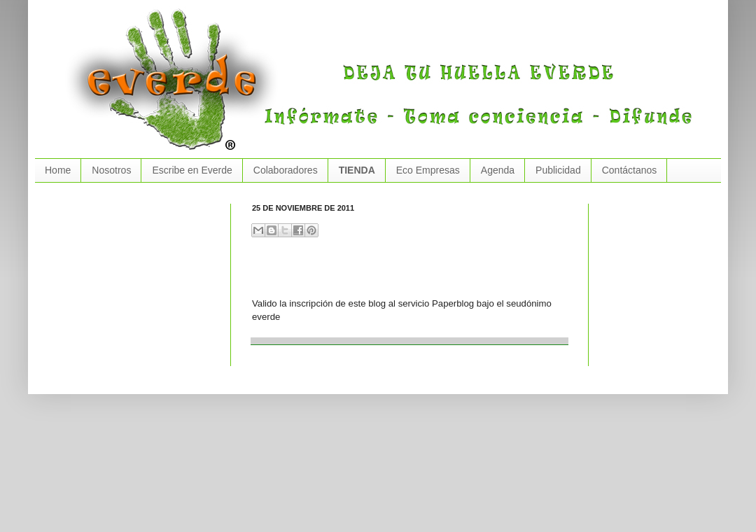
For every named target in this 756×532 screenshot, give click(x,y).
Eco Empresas (428, 170)
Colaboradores (286, 170)
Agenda (498, 170)
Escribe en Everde (192, 170)
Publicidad (558, 170)
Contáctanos (630, 170)
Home (58, 170)
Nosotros (111, 170)
